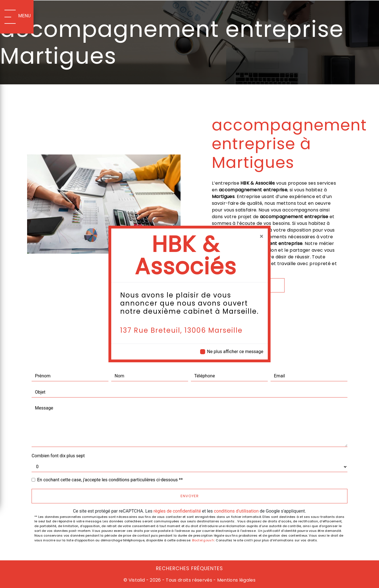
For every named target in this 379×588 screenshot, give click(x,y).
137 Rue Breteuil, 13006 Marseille (181, 330)
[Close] (261, 236)
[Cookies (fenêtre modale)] (2, 585)
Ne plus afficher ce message (235, 352)
